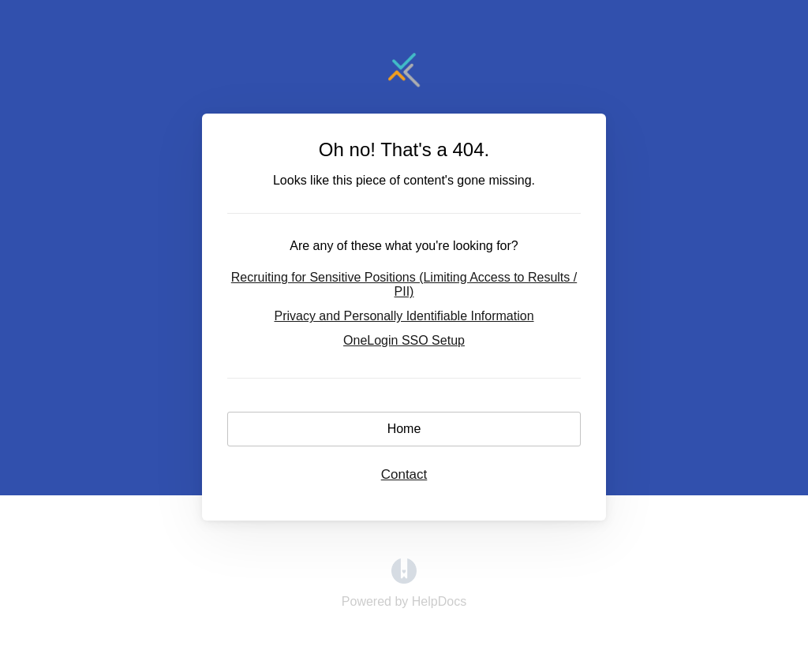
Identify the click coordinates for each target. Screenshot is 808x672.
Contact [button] (404, 474)
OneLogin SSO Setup (404, 340)
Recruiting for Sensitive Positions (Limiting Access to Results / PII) (404, 284)
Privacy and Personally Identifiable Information (404, 316)
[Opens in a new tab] (404, 579)
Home (404, 429)
